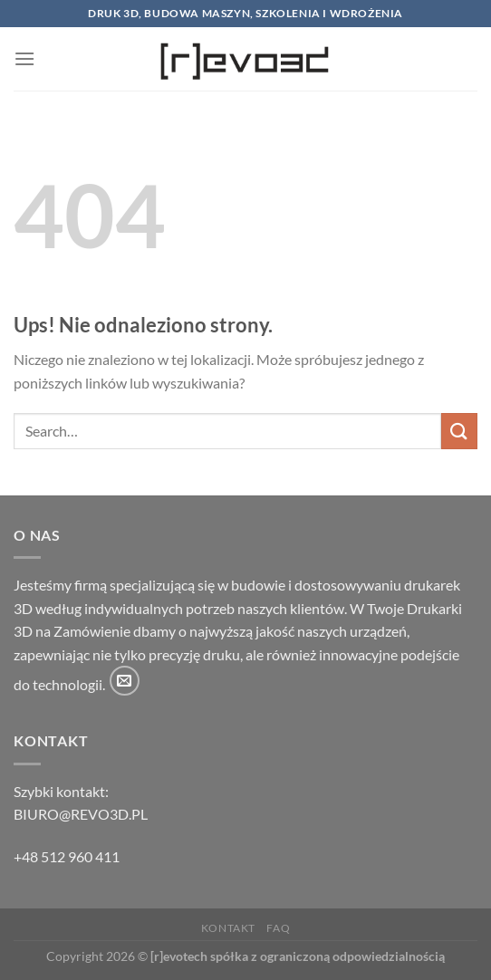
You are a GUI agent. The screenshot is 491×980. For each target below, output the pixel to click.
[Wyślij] (459, 431)
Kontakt (228, 928)
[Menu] (24, 58)
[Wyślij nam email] (125, 681)
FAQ (278, 928)
